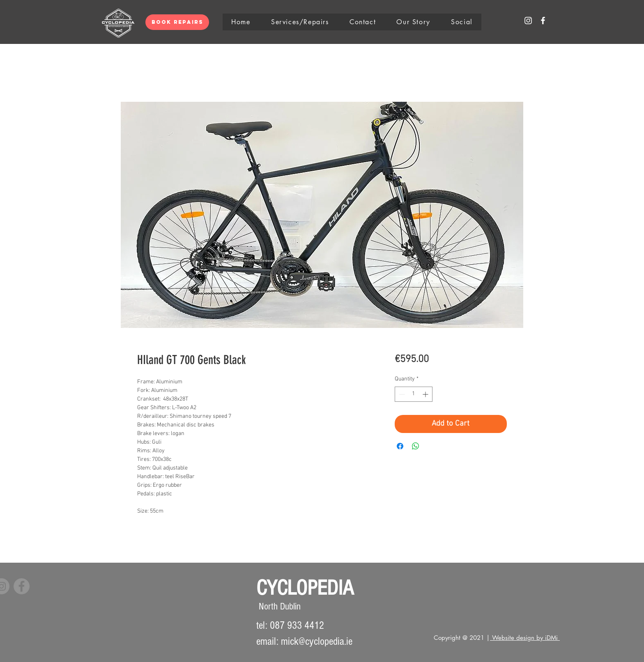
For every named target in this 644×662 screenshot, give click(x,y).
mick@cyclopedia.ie (317, 641)
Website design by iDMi (525, 638)
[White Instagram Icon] (528, 21)
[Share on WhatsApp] (416, 446)
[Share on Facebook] (400, 446)
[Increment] (426, 394)
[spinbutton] (414, 394)
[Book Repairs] (177, 22)
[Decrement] (401, 394)
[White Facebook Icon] (543, 21)
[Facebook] (22, 586)
